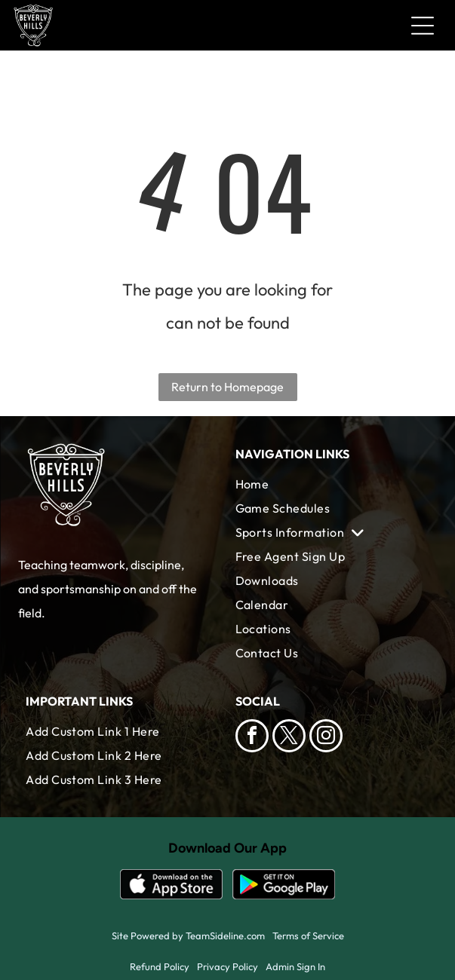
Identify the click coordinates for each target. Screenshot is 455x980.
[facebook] (252, 738)
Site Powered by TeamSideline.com (188, 936)
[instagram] (326, 738)
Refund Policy (160, 966)
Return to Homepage (227, 387)
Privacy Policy (227, 966)
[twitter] (289, 738)
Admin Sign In (295, 966)
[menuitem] (332, 484)
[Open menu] (423, 26)
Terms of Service (308, 936)
